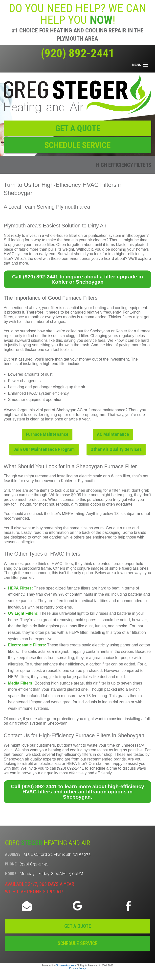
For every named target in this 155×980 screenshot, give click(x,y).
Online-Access (66, 965)
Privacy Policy (78, 968)
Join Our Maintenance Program (44, 449)
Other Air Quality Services (116, 449)
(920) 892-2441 (78, 53)
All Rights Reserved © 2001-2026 (95, 966)
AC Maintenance (113, 434)
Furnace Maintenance (47, 434)
